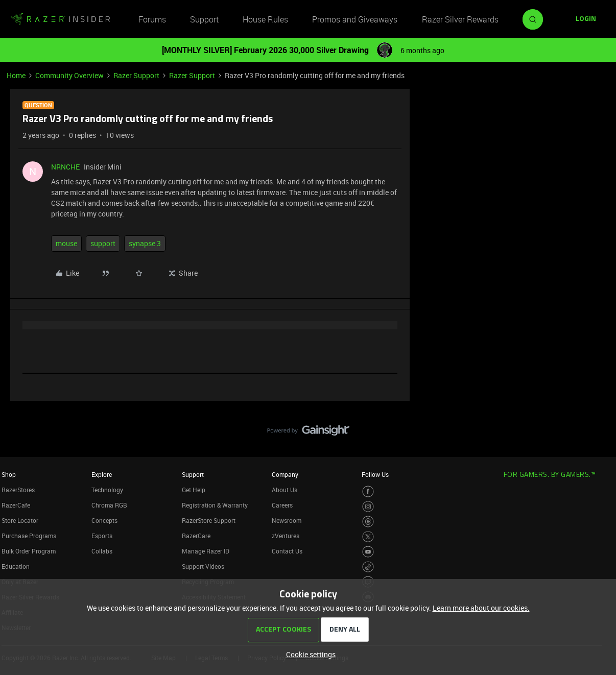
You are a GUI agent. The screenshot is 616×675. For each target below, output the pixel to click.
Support (204, 19)
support (103, 243)
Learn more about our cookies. (481, 608)
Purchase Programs (29, 536)
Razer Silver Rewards (460, 19)
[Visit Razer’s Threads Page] (368, 522)
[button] (586, 19)
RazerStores (18, 490)
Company (285, 474)
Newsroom (287, 520)
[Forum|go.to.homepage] (60, 19)
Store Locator (20, 520)
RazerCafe (16, 505)
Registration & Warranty (215, 505)
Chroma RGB (109, 505)
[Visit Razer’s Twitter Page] (368, 537)
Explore (102, 474)
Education (16, 566)
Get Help (194, 490)
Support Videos (203, 566)
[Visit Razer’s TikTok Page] (368, 567)
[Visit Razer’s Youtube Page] (368, 552)
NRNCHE (65, 167)
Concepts (104, 520)
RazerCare (196, 536)
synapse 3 (145, 243)
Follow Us (375, 474)
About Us (285, 490)
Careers (282, 505)
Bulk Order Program (29, 551)
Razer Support (136, 75)
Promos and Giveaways (355, 19)
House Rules (265, 19)
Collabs (102, 551)
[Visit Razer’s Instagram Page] (368, 507)
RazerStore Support (209, 520)
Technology (107, 490)
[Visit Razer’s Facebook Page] (368, 491)
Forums (152, 19)
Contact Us (287, 551)
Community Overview (69, 75)
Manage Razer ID (206, 551)
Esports (102, 536)
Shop (9, 474)
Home (16, 75)
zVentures (286, 536)
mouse (66, 243)
